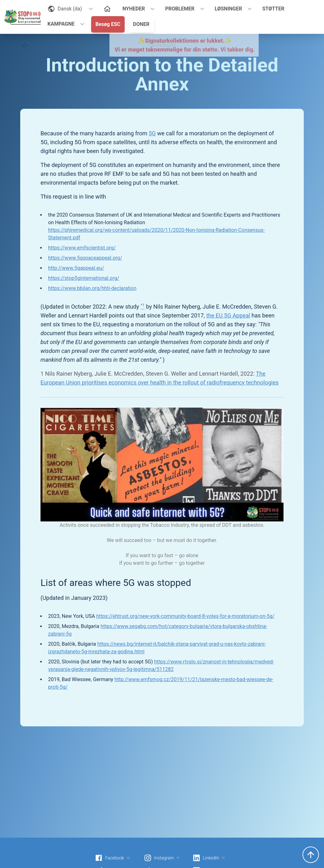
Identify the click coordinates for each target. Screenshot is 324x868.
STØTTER (273, 9)
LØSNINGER (228, 9)
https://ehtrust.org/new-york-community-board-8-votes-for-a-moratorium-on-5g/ (185, 616)
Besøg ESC (108, 24)
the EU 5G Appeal (228, 315)
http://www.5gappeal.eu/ (76, 268)
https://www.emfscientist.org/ (82, 248)
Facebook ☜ (113, 858)
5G (152, 133)
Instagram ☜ (162, 858)
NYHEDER (134, 9)
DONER (141, 24)
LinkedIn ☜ (209, 858)
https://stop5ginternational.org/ (84, 278)
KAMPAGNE (61, 24)
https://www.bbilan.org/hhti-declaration (92, 288)
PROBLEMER (180, 9)
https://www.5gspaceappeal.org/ (85, 258)
